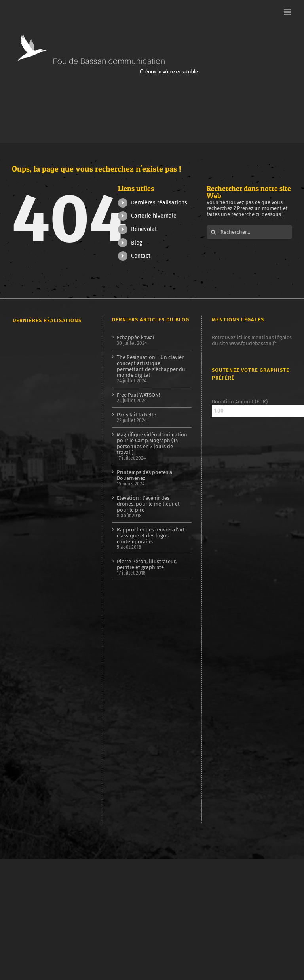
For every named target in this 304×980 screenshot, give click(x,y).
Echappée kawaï (136, 337)
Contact (141, 256)
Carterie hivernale (154, 216)
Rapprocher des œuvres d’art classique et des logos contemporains (151, 536)
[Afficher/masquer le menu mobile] (288, 12)
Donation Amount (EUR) (240, 402)
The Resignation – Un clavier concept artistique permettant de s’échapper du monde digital (151, 366)
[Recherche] (214, 232)
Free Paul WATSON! (138, 395)
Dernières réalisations (159, 203)
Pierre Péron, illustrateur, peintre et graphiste (147, 564)
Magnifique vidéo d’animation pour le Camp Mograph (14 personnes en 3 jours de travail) (152, 443)
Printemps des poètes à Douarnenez (144, 475)
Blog (137, 243)
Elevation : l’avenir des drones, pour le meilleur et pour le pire (148, 504)
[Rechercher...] (249, 232)
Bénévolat (144, 229)
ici (239, 337)
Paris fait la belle (136, 415)
